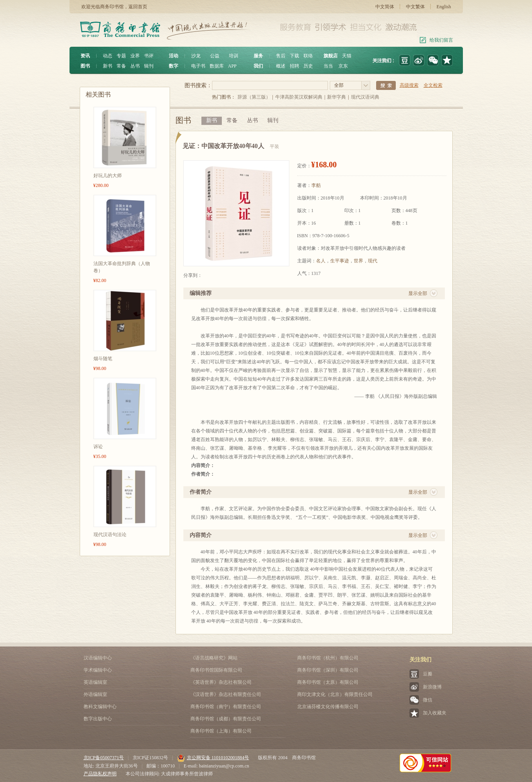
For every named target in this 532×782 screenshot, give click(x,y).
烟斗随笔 (103, 359)
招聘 (294, 66)
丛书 (135, 66)
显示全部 (418, 293)
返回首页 (138, 7)
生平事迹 (340, 261)
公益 (215, 56)
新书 (108, 66)
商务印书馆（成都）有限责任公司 (226, 719)
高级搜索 (409, 85)
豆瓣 (428, 674)
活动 (174, 56)
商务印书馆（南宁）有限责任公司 (226, 707)
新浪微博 (432, 687)
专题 (121, 56)
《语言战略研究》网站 (214, 658)
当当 (328, 66)
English (444, 7)
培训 (234, 56)
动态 (108, 56)
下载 (294, 56)
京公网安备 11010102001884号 (213, 758)
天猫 (347, 56)
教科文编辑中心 (100, 707)
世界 (358, 261)
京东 (343, 66)
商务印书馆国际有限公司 (216, 670)
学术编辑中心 (98, 670)
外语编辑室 (95, 694)
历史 (308, 66)
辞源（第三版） (254, 97)
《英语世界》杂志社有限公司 (221, 682)
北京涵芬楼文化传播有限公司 (328, 707)
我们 (258, 66)
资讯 (85, 56)
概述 (281, 66)
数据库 (217, 66)
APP (232, 66)
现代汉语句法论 (110, 535)
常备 (121, 66)
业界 (135, 56)
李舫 (316, 185)
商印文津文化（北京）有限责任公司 (335, 694)
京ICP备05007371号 (104, 758)
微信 (428, 700)
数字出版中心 (98, 719)
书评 (149, 56)
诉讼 (98, 447)
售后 (281, 56)
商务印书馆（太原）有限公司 (328, 682)
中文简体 (385, 7)
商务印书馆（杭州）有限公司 (328, 658)
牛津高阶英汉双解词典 (299, 97)
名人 (321, 261)
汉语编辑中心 (98, 658)
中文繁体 (415, 7)
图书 (85, 66)
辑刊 (149, 66)
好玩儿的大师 (108, 176)
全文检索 (433, 85)
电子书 (198, 66)
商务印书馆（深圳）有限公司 (328, 670)
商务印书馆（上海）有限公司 (221, 731)
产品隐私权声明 (100, 774)
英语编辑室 (95, 682)
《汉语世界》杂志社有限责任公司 (226, 694)
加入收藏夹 (435, 713)
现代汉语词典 (365, 97)
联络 (308, 56)
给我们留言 (441, 40)
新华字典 (336, 97)
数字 (174, 66)
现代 (373, 261)
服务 (258, 56)
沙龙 (196, 56)
